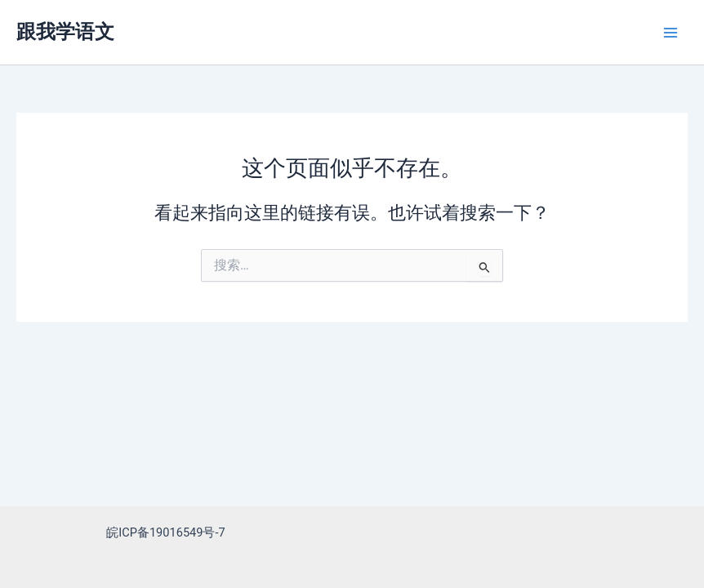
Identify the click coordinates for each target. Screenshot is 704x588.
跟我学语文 (65, 32)
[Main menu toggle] (671, 33)
